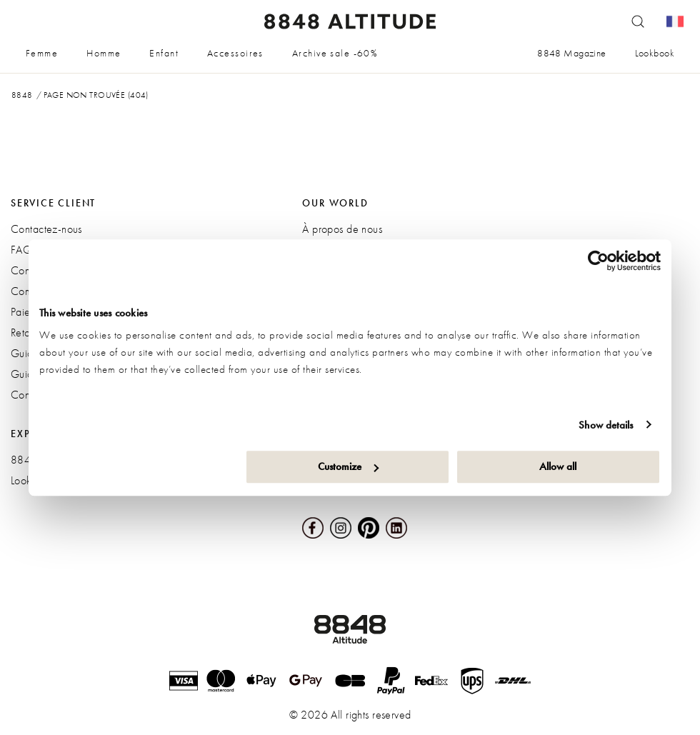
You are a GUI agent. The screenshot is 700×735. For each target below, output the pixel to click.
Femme (42, 53)
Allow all (558, 466)
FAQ (21, 250)
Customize (348, 466)
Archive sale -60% (335, 53)
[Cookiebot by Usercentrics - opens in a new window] (598, 261)
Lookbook (655, 53)
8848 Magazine (571, 53)
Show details (606, 425)
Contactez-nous (46, 229)
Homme (104, 53)
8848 (22, 95)
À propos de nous (342, 229)
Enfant (164, 53)
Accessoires (235, 53)
